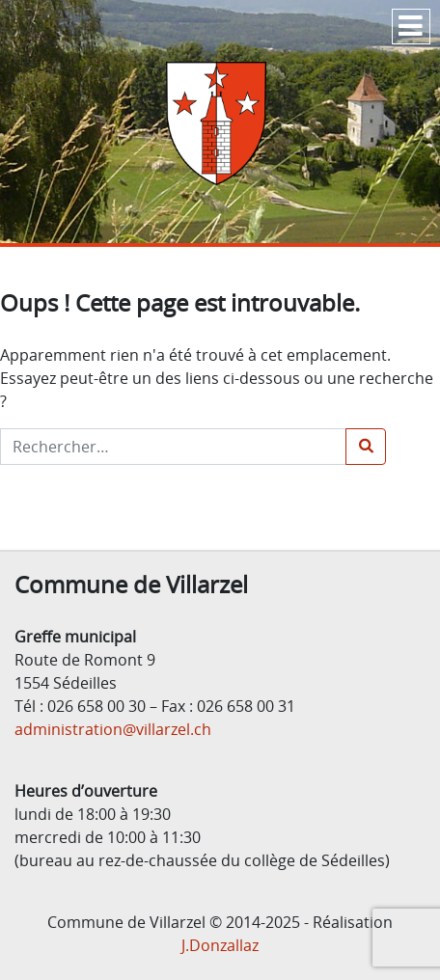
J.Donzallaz (220, 945)
